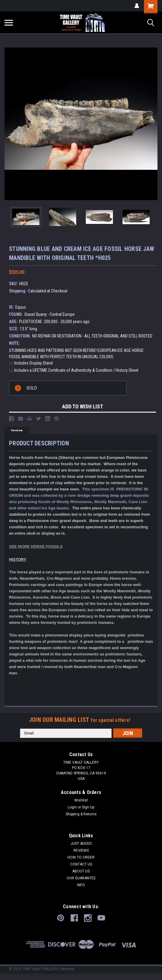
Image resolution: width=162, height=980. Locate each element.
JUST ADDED (81, 844)
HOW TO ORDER (81, 857)
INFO (81, 885)
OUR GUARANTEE (81, 878)
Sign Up (88, 807)
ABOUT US (81, 871)
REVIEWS (81, 850)
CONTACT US (81, 864)
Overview (17, 430)
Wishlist (81, 800)
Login (72, 807)
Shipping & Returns (81, 814)
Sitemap (67, 969)
